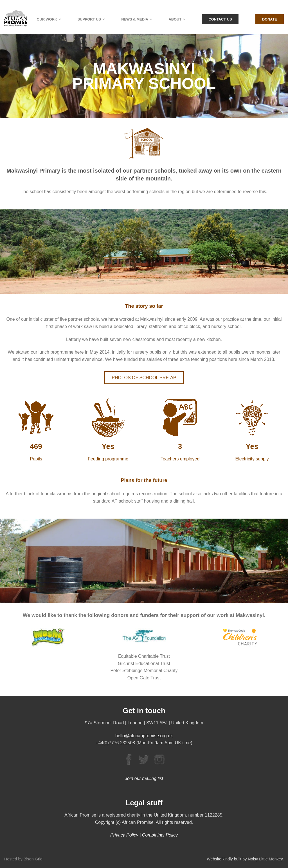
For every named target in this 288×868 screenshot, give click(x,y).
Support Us (89, 19)
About (175, 19)
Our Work (47, 19)
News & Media (135, 19)
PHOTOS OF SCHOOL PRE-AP (144, 378)
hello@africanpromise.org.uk (144, 736)
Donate (270, 19)
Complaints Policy (160, 835)
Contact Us (220, 19)
